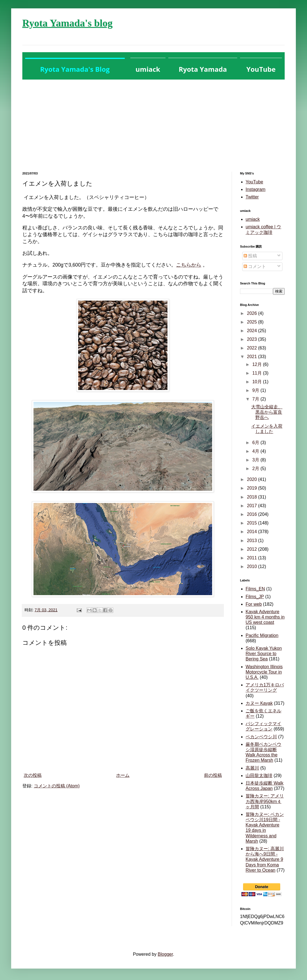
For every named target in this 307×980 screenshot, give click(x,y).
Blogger (165, 954)
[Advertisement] (153, 121)
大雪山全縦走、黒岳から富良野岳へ (267, 412)
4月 (256, 451)
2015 (253, 523)
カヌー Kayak (259, 703)
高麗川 (252, 768)
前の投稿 (213, 775)
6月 (256, 443)
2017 (253, 506)
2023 (253, 339)
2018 (253, 497)
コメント (255, 266)
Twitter (252, 197)
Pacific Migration (262, 635)
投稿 (250, 256)
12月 (258, 364)
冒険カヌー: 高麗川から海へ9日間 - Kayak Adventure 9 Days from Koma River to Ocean (265, 859)
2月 (256, 469)
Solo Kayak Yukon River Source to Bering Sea (264, 654)
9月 (256, 390)
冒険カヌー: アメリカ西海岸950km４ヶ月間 (265, 801)
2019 (253, 488)
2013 (253, 541)
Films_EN (255, 589)
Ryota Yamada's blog (67, 23)
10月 (258, 382)
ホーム (123, 775)
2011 (253, 558)
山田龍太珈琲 (259, 776)
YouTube (254, 182)
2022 (253, 348)
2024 (253, 331)
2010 (253, 566)
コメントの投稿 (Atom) (57, 786)
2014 (253, 532)
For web (254, 604)
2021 (253, 357)
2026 (253, 313)
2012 (253, 549)
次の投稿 (33, 775)
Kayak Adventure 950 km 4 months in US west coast (265, 617)
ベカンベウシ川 (261, 737)
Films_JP (255, 597)
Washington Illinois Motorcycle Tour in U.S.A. (264, 672)
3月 (256, 460)
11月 (258, 373)
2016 (253, 514)
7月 (256, 399)
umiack (253, 219)
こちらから (189, 265)
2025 (253, 322)
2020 (253, 479)
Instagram (256, 189)
